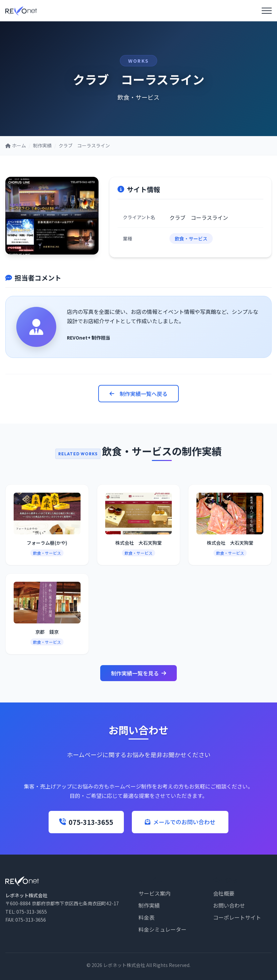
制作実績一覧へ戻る (138, 394)
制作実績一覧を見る (138, 673)
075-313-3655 (81, 822)
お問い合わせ (229, 905)
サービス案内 (154, 893)
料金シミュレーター (162, 929)
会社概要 (224, 893)
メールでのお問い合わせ (180, 822)
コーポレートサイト (237, 917)
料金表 (146, 917)
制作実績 (149, 905)
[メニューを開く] (267, 11)
